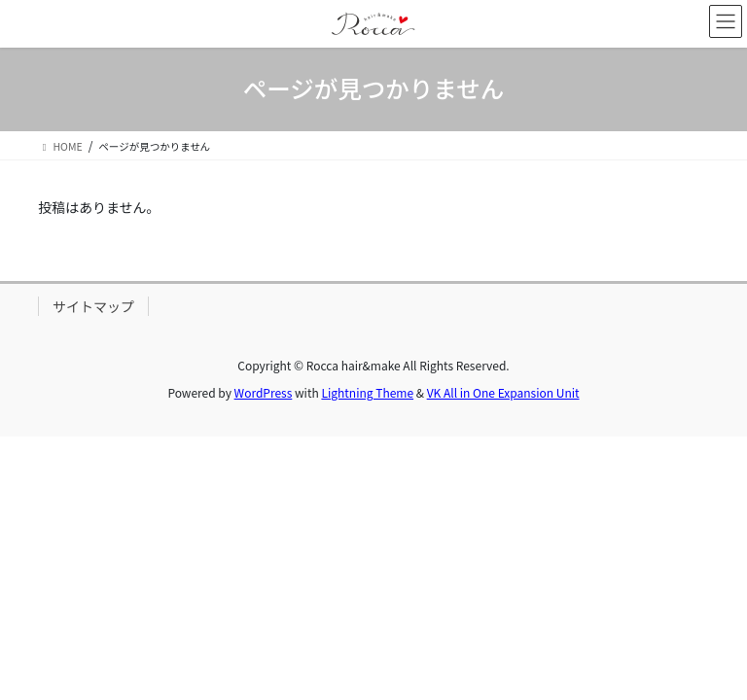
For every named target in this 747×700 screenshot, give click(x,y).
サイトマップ (93, 306)
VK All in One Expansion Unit (503, 392)
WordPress (264, 392)
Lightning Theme (367, 392)
